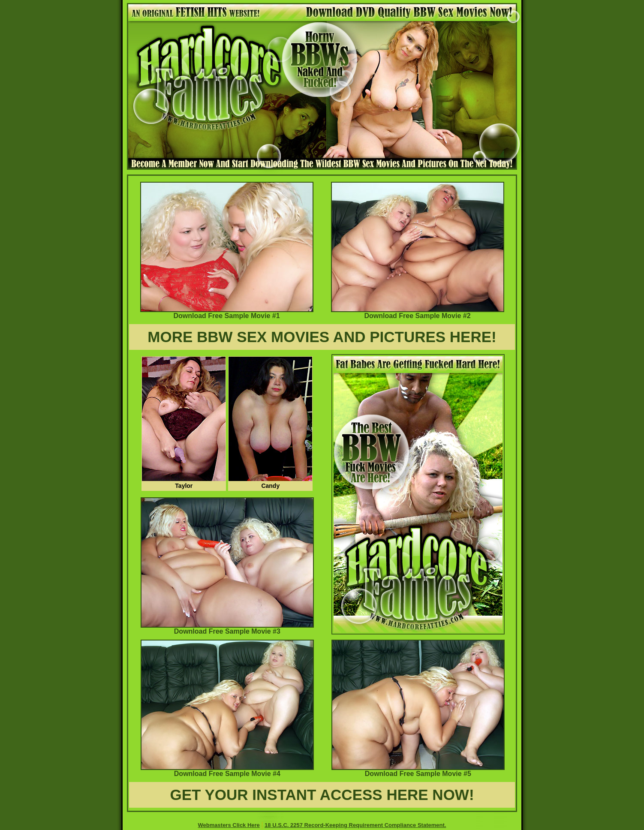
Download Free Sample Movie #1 (227, 313)
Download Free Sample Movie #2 (418, 313)
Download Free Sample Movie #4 (227, 771)
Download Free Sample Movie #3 (227, 628)
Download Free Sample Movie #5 (418, 771)
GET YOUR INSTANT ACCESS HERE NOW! (322, 795)
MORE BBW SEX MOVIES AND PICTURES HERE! (322, 337)
